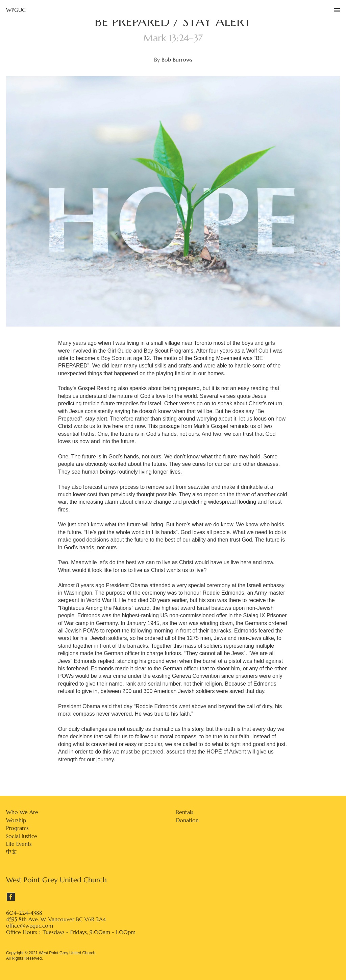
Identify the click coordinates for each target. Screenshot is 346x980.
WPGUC (16, 10)
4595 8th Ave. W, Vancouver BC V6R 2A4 (56, 919)
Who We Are (22, 812)
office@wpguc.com (30, 926)
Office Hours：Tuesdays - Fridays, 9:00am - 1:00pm (71, 932)
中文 (11, 852)
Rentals (185, 812)
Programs (17, 828)
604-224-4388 (24, 913)
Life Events (19, 844)
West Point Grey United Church (56, 880)
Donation (187, 820)
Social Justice (22, 836)
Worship (16, 820)
